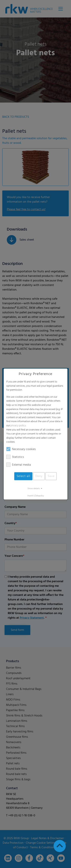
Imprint (30, 496)
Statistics (15, 457)
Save (51, 476)
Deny (39, 476)
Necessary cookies (21, 449)
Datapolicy (39, 496)
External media (19, 465)
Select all (23, 476)
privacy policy (18, 426)
